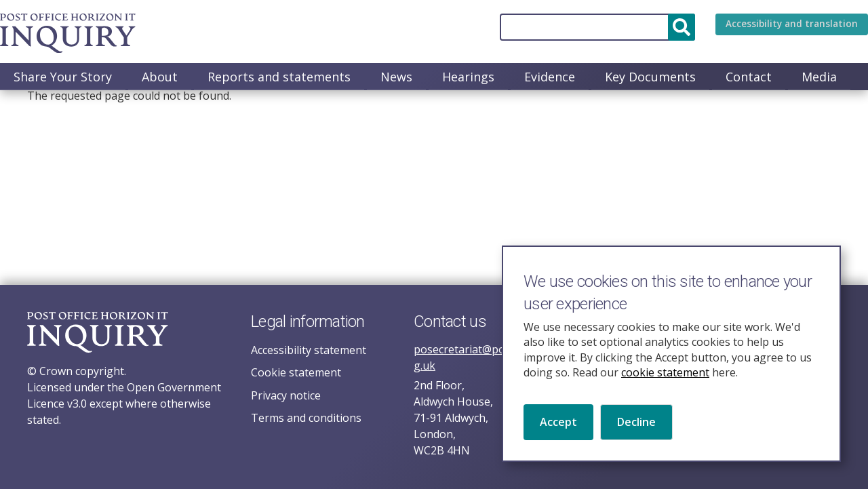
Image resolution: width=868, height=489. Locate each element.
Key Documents (650, 77)
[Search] (579, 27)
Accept (558, 429)
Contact (749, 77)
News (396, 77)
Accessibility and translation (783, 27)
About (160, 77)
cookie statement (665, 379)
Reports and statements (279, 77)
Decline (636, 429)
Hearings (468, 77)
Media (819, 77)
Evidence (550, 77)
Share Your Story (63, 77)
